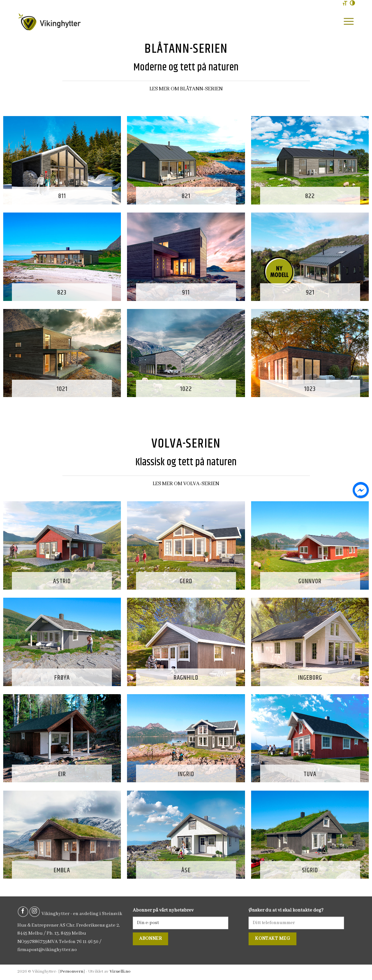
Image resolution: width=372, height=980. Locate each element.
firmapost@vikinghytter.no (47, 950)
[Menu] (349, 21)
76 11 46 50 (87, 942)
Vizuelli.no (120, 971)
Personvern (72, 971)
